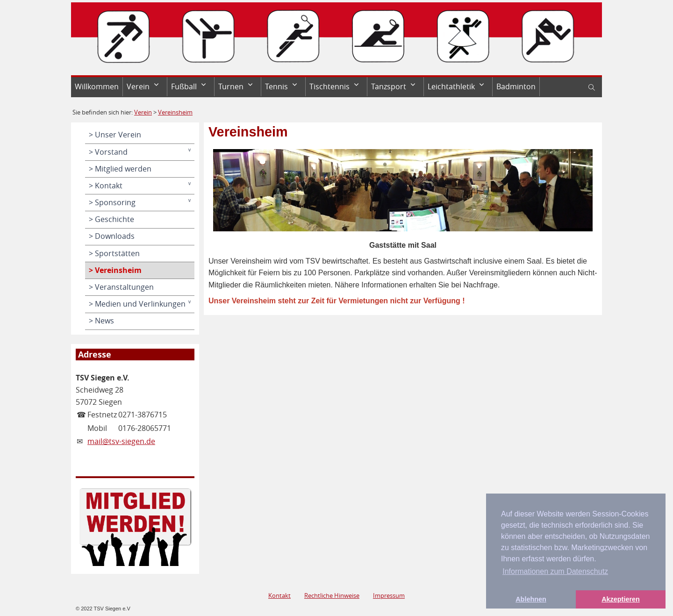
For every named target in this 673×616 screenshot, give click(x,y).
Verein (138, 86)
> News (101, 321)
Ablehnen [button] (531, 599)
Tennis (276, 86)
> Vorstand (108, 152)
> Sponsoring (112, 202)
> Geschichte (111, 219)
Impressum (389, 595)
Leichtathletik (451, 86)
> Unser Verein (115, 135)
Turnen (231, 86)
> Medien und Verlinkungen (137, 304)
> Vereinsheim (115, 270)
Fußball (184, 86)
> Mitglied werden (120, 169)
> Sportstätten (114, 253)
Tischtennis (329, 86)
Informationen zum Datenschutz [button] (555, 571)
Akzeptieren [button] (621, 599)
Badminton (516, 86)
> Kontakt (106, 186)
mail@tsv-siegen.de (121, 441)
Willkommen (97, 86)
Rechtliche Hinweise (332, 595)
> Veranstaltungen (121, 287)
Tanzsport (389, 86)
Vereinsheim (175, 112)
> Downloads (112, 236)
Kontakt (279, 595)
